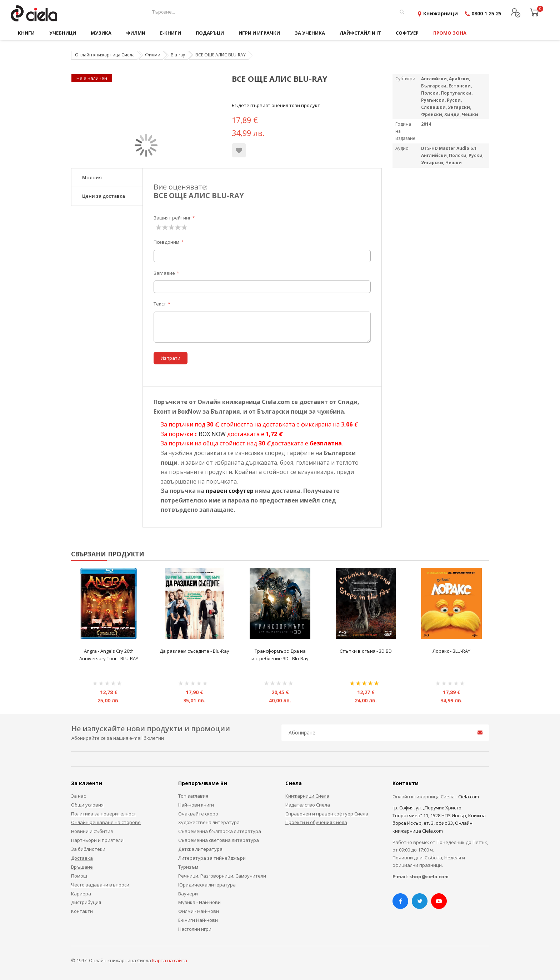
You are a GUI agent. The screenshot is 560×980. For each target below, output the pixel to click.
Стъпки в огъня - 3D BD (366, 651)
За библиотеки (88, 849)
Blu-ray (178, 55)
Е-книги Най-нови (198, 920)
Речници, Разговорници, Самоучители (222, 876)
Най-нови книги (196, 805)
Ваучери (188, 894)
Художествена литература (209, 822)
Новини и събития (92, 831)
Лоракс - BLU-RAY (451, 651)
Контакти (82, 911)
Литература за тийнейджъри (212, 858)
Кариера (81, 894)
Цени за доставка (104, 196)
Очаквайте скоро (198, 814)
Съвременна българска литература (220, 831)
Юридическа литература (207, 885)
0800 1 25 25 (486, 13)
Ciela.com (469, 797)
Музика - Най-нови (199, 902)
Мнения (92, 177)
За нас (78, 796)
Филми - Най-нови (199, 911)
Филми (153, 55)
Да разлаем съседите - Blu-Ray (194, 651)
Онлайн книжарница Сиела (105, 55)
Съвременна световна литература (219, 840)
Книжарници (441, 13)
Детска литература (200, 849)
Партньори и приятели (97, 840)
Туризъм (188, 867)
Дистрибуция (86, 902)
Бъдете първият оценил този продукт (276, 105)
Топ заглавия (193, 796)
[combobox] (279, 12)
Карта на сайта (170, 960)
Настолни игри (195, 929)
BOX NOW (212, 434)
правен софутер (230, 491)
